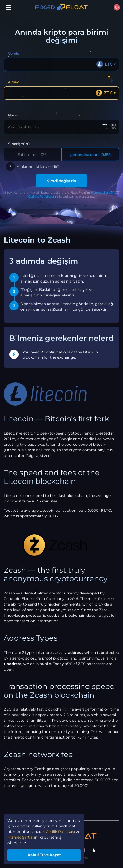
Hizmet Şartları (103, 193)
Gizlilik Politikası (41, 197)
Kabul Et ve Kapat (44, 855)
